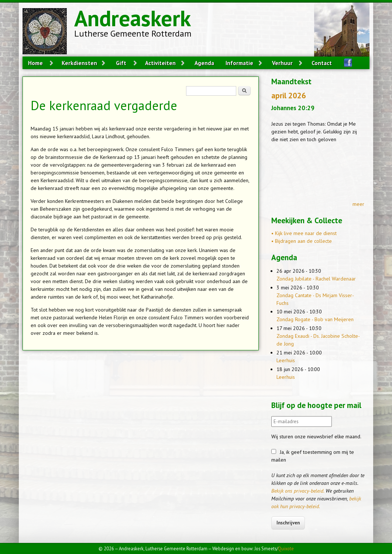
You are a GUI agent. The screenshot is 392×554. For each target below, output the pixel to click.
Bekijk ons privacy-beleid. (298, 491)
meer (358, 204)
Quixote (286, 548)
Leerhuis (286, 360)
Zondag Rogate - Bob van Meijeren (315, 319)
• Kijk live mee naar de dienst (304, 233)
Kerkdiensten (79, 63)
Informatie (239, 63)
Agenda (204, 63)
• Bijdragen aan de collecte (302, 241)
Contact (322, 63)
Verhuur (282, 63)
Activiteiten (160, 63)
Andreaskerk (133, 18)
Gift (121, 63)
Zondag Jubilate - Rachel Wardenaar (316, 279)
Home (35, 63)
